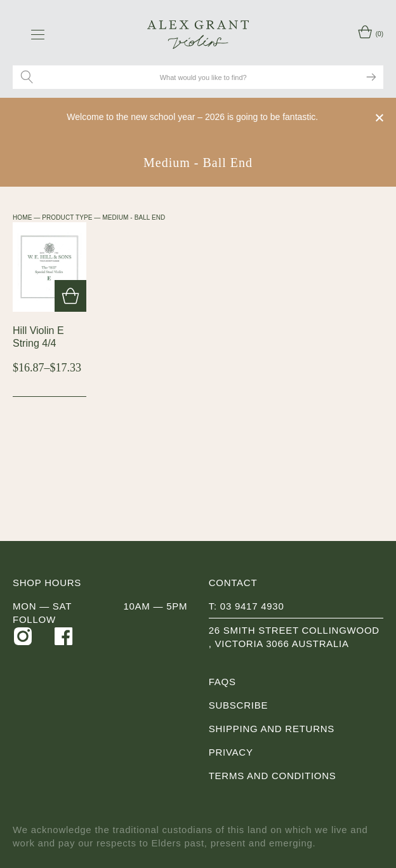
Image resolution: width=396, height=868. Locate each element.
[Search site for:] (204, 77)
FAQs (222, 682)
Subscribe (238, 705)
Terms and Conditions (273, 776)
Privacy (231, 752)
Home (22, 217)
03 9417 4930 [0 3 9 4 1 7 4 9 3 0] (252, 606)
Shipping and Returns (272, 729)
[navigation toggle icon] (38, 34)
